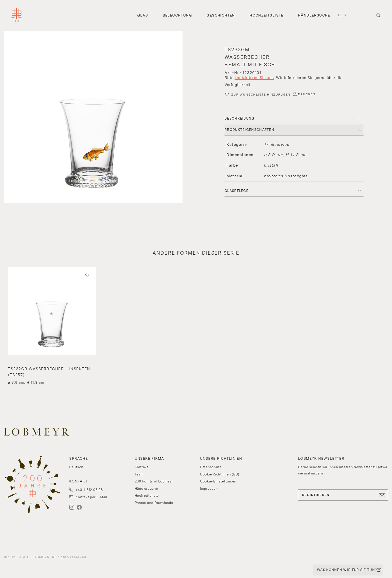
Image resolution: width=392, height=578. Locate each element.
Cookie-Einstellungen (218, 481)
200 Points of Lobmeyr (154, 481)
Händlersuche (314, 15)
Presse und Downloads (154, 503)
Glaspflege (236, 191)
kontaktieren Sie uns (254, 78)
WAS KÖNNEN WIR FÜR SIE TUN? (347, 570)
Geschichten (221, 15)
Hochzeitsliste (266, 15)
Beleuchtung (177, 15)
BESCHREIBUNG (239, 118)
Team (139, 474)
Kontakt (141, 467)
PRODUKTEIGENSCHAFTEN (249, 130)
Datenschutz (211, 467)
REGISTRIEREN (343, 495)
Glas (143, 15)
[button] (98, 118)
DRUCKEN (307, 94)
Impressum (209, 489)
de (341, 15)
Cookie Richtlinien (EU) (220, 474)
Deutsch (76, 467)
